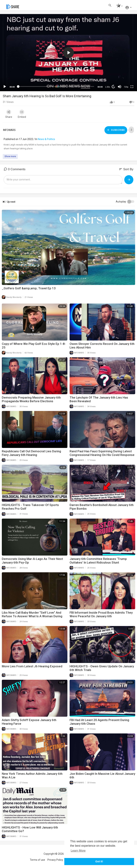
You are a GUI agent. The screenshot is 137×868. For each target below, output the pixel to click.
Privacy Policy (55, 859)
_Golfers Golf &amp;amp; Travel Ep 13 (29, 287)
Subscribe (116, 129)
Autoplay (121, 200)
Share (9, 114)
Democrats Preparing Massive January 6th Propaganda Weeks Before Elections (31, 398)
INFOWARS (9, 129)
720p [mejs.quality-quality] (126, 87)
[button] (119, 6)
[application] (68, 53)
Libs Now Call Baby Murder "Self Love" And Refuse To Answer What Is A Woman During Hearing (32, 615)
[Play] (5, 87)
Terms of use (37, 859)
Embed (24, 114)
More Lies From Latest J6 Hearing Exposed (32, 665)
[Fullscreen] (132, 87)
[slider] (56, 86)
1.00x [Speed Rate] (108, 87)
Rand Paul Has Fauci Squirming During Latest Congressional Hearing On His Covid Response (102, 452)
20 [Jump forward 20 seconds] (113, 87)
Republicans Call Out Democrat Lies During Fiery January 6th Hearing (31, 452)
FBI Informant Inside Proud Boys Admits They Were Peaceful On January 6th (101, 613)
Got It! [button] (99, 861)
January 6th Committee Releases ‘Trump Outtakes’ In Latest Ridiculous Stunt (98, 560)
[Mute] (120, 87)
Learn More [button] (78, 851)
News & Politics (46, 138)
